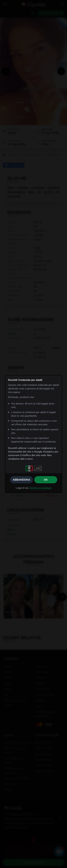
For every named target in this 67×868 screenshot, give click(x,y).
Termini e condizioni (41, 488)
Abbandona (21, 480)
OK (46, 480)
